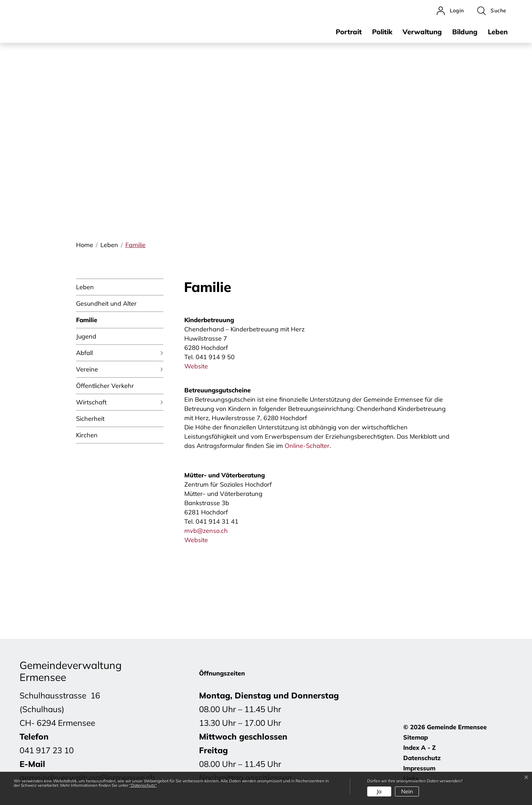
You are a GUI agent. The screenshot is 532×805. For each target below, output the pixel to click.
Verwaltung (422, 32)
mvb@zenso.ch (206, 531)
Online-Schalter (307, 446)
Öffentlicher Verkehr (105, 386)
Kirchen (87, 435)
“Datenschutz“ (143, 785)
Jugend (86, 336)
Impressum (419, 768)
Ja (379, 791)
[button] (492, 11)
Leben (498, 32)
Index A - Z (419, 748)
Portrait (349, 32)
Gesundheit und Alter (106, 303)
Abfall (84, 353)
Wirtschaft (91, 402)
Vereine (87, 369)
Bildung (465, 32)
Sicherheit (90, 419)
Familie (87, 322)
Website (200, 366)
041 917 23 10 (47, 750)
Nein (407, 791)
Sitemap (416, 737)
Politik (382, 32)
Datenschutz (422, 758)
